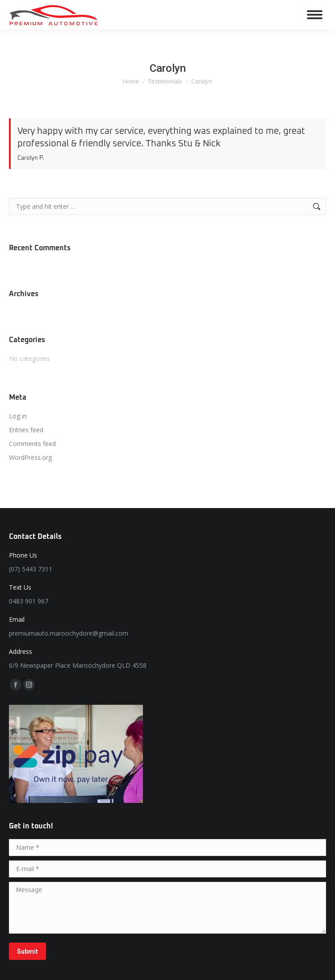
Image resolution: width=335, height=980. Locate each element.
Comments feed (32, 444)
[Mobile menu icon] (315, 15)
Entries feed (26, 430)
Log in (18, 416)
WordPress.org (30, 457)
